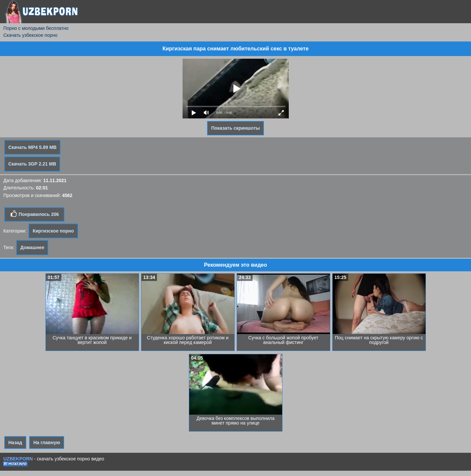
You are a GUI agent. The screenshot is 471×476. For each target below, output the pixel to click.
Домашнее (32, 247)
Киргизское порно (53, 231)
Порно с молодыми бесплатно (36, 28)
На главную (47, 442)
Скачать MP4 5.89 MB (32, 147)
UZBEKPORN (18, 459)
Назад (15, 442)
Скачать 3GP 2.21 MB (32, 164)
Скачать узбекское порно (30, 35)
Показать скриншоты (235, 128)
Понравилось (34, 214)
